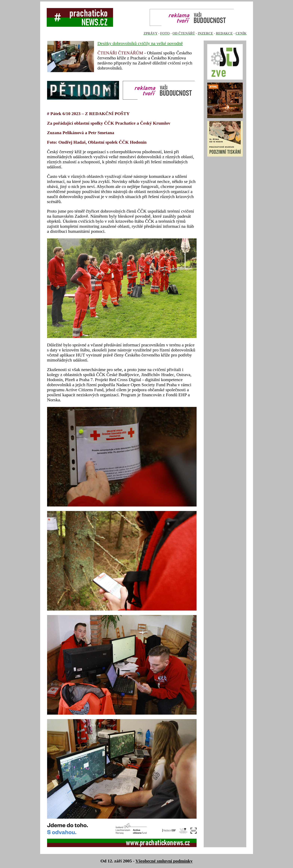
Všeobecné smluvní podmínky (164, 861)
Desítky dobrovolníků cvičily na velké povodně (140, 43)
